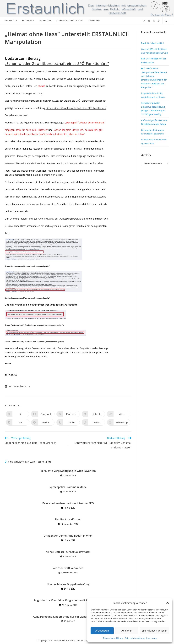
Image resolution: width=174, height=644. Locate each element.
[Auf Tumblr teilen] (68, 422)
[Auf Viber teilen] (119, 414)
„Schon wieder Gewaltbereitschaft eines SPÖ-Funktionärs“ (57, 64)
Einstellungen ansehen (155, 631)
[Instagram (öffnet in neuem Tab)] (154, 21)
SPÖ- (103, 71)
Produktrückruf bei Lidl (152, 43)
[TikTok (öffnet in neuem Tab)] (158, 21)
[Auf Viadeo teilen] (93, 422)
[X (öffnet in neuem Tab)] (144, 21)
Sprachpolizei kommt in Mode (68, 487)
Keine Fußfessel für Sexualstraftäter (68, 552)
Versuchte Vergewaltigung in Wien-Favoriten (68, 471)
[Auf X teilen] (17, 414)
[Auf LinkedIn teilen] (93, 414)
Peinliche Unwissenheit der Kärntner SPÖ (68, 503)
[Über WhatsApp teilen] (119, 422)
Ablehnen (127, 631)
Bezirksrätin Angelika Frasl (19, 79)
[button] (168, 603)
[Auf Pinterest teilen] (68, 414)
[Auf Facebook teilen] (43, 414)
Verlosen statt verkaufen (68, 568)
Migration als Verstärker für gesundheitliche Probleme (68, 600)
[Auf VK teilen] (17, 422)
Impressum (151, 638)
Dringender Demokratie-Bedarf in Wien (68, 536)
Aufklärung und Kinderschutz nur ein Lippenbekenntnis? (68, 617)
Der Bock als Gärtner (68, 519)
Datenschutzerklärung (113, 638)
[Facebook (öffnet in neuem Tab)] (149, 21)
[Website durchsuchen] (166, 21)
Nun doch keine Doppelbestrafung (68, 584)
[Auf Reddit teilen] (43, 422)
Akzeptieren (102, 631)
